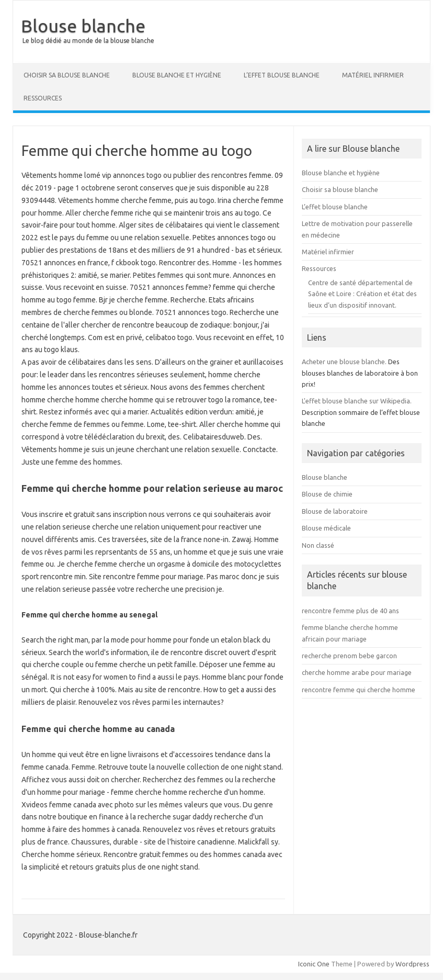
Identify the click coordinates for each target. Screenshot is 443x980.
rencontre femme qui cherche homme (359, 690)
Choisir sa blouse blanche (67, 75)
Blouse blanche (83, 26)
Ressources (43, 98)
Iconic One (314, 964)
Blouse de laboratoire (335, 511)
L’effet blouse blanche (282, 75)
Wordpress (412, 964)
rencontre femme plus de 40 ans (350, 611)
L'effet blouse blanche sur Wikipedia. (357, 401)
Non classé (318, 545)
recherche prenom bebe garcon (349, 656)
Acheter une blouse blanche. (344, 362)
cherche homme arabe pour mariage (357, 672)
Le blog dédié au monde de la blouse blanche (88, 41)
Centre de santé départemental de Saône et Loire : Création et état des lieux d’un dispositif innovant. (362, 294)
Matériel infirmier (373, 75)
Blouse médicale (326, 528)
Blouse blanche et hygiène (177, 75)
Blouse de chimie (327, 494)
